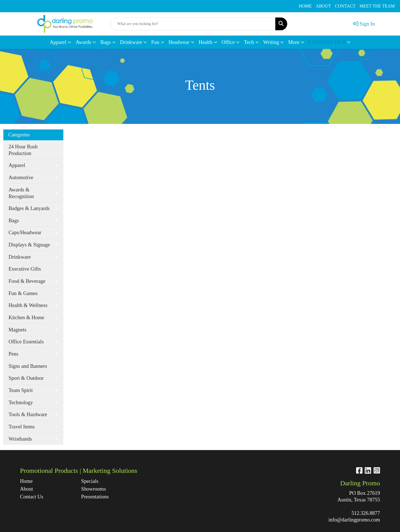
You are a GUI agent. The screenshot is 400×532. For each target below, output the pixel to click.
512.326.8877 (366, 513)
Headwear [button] (179, 42)
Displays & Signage (29, 245)
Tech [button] (249, 42)
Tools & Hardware (28, 414)
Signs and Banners (28, 366)
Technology (21, 402)
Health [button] (206, 42)
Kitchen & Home (27, 317)
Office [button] (228, 42)
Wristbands (20, 439)
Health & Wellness (28, 305)
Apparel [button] (58, 42)
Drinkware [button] (131, 42)
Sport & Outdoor (26, 378)
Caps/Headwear (25, 232)
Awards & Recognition (21, 193)
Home (26, 481)
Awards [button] (83, 42)
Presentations (95, 497)
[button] (329, 42)
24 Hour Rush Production (23, 150)
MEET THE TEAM (377, 6)
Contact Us (32, 497)
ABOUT (323, 6)
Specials (90, 481)
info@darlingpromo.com (354, 520)
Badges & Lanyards (29, 208)
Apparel (17, 165)
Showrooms (93, 489)
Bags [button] (105, 42)
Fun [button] (155, 42)
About (27, 489)
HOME (305, 6)
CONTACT (345, 6)
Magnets (17, 330)
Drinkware (20, 257)
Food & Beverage (27, 281)
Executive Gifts (25, 269)
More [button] (294, 42)
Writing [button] (271, 42)
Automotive (21, 177)
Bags (14, 220)
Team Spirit (21, 390)
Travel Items (22, 427)
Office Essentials (26, 342)
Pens (13, 354)
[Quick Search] (193, 24)
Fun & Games (23, 293)
